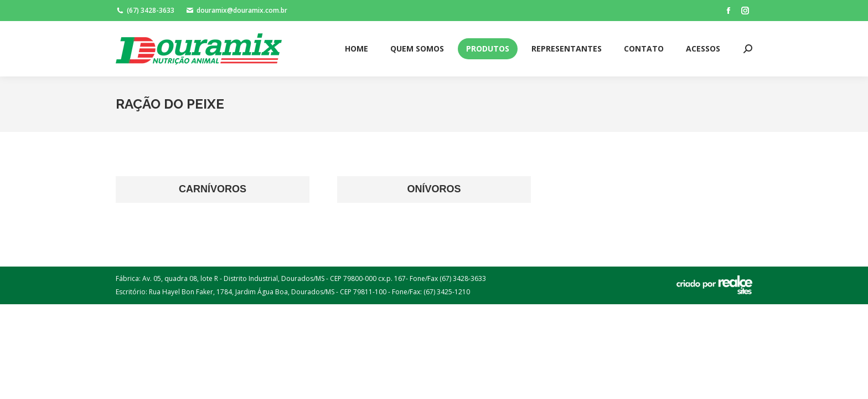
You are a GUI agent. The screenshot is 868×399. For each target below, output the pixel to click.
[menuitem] (356, 49)
